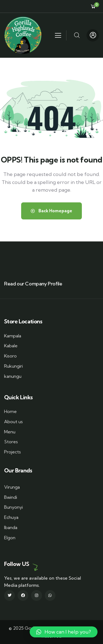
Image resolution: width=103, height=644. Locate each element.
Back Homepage (51, 211)
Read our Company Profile (33, 284)
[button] (64, 632)
